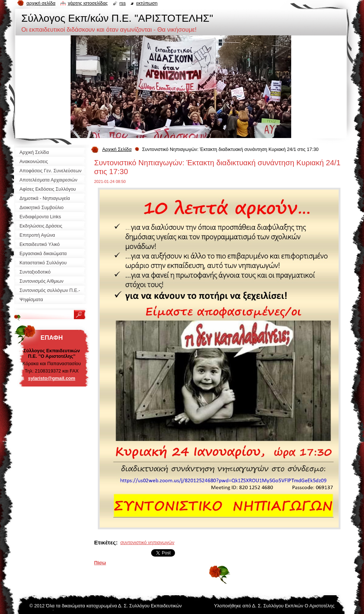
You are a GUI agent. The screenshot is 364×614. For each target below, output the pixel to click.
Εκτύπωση (147, 3)
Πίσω (100, 563)
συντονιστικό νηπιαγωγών (147, 542)
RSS (123, 3)
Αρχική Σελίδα (117, 149)
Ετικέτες (105, 542)
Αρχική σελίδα (41, 3)
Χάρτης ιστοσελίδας (88, 3)
